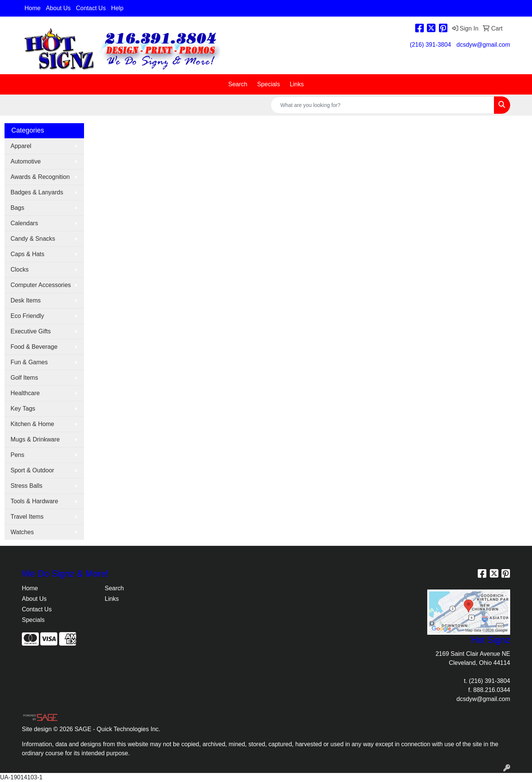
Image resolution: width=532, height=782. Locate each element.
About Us (58, 8)
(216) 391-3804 (430, 45)
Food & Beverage (34, 347)
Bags (17, 208)
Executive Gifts (31, 331)
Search (238, 84)
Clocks (20, 270)
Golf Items (24, 378)
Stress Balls (26, 486)
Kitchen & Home (32, 424)
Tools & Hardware (34, 501)
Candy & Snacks (33, 239)
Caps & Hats (28, 254)
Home (33, 8)
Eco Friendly (27, 316)
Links (297, 84)
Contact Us (91, 8)
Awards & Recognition (40, 177)
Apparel (21, 146)
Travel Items (27, 517)
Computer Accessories (41, 285)
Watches (22, 532)
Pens (17, 455)
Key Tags (23, 409)
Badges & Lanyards (37, 192)
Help (117, 8)
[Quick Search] (382, 105)
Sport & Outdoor (32, 470)
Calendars (24, 223)
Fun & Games (29, 362)
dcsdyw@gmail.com (484, 45)
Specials (268, 84)
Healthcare (25, 393)
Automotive (26, 161)
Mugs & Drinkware (35, 439)
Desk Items (26, 300)
